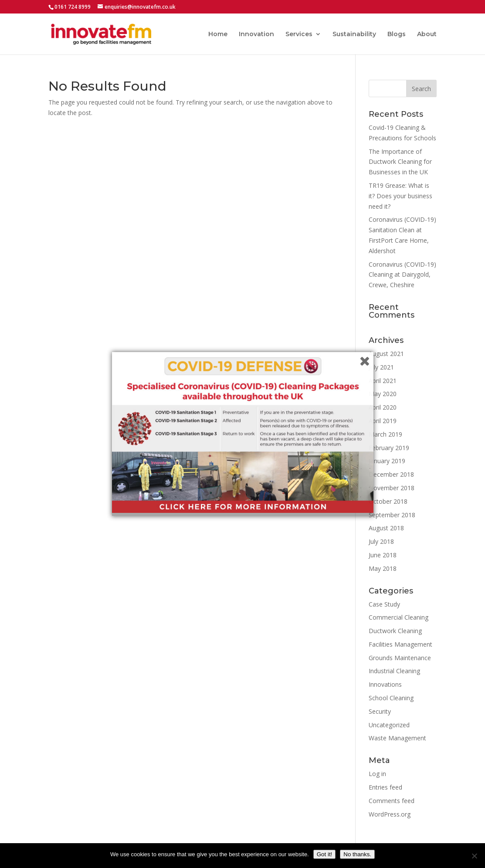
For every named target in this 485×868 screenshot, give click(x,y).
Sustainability (354, 34)
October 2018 (388, 501)
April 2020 (383, 407)
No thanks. (357, 854)
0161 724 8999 (73, 7)
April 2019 (383, 421)
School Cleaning (391, 698)
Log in (377, 774)
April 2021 (383, 381)
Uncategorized (389, 725)
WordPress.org (390, 814)
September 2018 (392, 515)
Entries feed (385, 787)
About (427, 34)
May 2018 (383, 568)
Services (299, 34)
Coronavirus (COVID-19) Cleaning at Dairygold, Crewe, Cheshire (402, 275)
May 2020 (383, 394)
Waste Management (397, 738)
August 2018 (386, 528)
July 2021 (381, 367)
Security (380, 711)
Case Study (384, 604)
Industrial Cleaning (394, 671)
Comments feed (392, 801)
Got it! (325, 854)
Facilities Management (400, 644)
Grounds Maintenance (400, 658)
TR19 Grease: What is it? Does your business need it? (400, 196)
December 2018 (391, 474)
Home (218, 34)
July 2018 (381, 541)
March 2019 (385, 434)
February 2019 (389, 448)
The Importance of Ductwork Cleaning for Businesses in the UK (400, 162)
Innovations (385, 684)
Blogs (397, 34)
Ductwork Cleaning (395, 631)
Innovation (256, 34)
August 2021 (386, 354)
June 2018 (383, 555)
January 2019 (387, 461)
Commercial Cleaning (399, 617)
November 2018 (392, 488)
